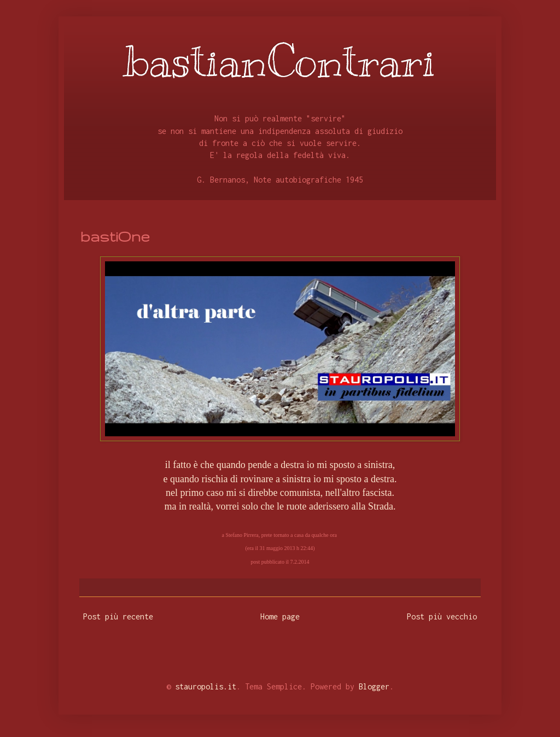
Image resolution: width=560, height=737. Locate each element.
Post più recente (118, 616)
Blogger (374, 686)
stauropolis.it (206, 686)
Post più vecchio (442, 616)
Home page (280, 616)
